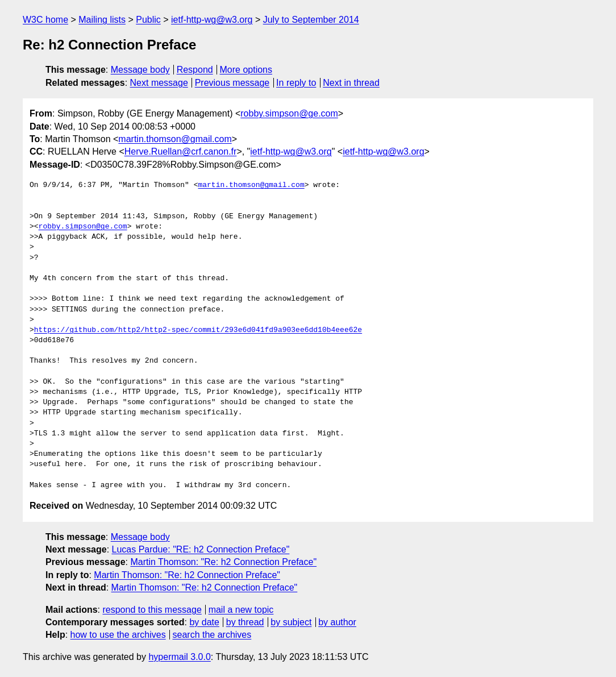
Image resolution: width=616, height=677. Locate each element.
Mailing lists (102, 20)
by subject (291, 622)
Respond (195, 70)
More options (246, 70)
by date (204, 622)
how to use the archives (118, 635)
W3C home (45, 20)
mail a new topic (241, 610)
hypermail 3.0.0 (179, 657)
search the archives (212, 635)
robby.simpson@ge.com (289, 113)
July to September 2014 (311, 20)
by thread (245, 622)
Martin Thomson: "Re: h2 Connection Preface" (223, 562)
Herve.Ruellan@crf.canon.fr (181, 151)
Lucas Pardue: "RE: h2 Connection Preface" (201, 549)
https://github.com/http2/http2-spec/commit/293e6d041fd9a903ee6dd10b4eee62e (198, 330)
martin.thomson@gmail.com (175, 139)
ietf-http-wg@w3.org (212, 20)
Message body (140, 70)
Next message (159, 83)
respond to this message (152, 610)
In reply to (296, 83)
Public (148, 20)
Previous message (232, 83)
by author (337, 622)
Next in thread (351, 83)
